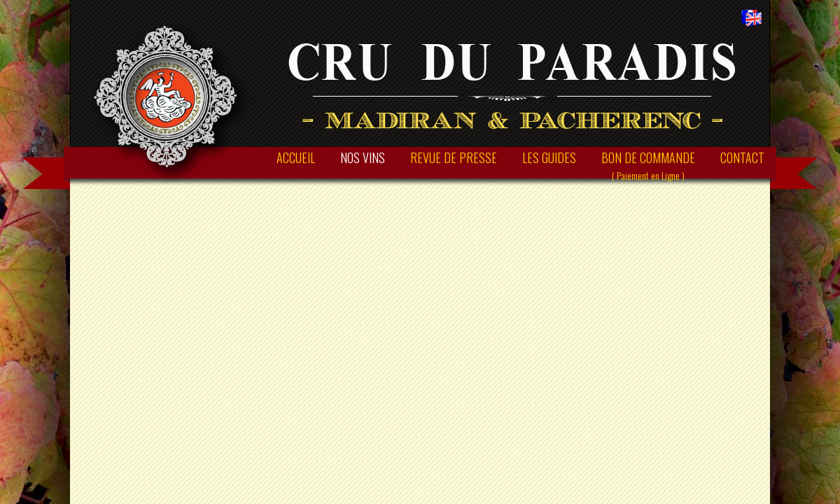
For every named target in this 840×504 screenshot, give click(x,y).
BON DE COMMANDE (648, 166)
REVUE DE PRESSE (454, 157)
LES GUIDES (549, 157)
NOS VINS (363, 157)
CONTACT (742, 157)
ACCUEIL (296, 157)
